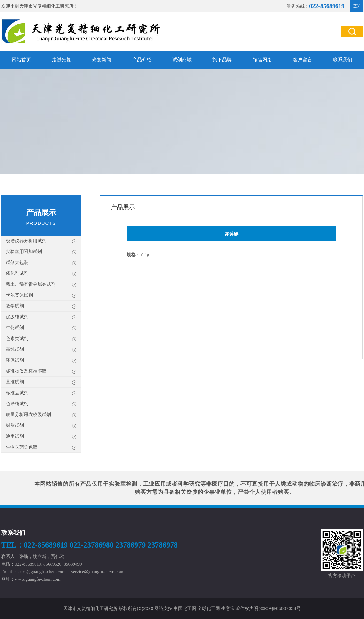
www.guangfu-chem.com (38, 579)
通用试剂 (41, 437)
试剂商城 (182, 60)
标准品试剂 (41, 393)
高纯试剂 (41, 350)
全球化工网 (209, 608)
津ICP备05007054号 (280, 608)
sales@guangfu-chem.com (42, 572)
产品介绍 (142, 60)
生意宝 (228, 608)
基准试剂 (41, 382)
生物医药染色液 (41, 448)
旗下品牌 (222, 60)
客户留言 (303, 60)
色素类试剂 (41, 339)
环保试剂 (41, 361)
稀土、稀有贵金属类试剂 (41, 285)
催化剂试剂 (41, 274)
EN (357, 6)
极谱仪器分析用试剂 (41, 241)
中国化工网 (185, 608)
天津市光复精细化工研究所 (46, 6)
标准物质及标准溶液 (41, 371)
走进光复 (61, 60)
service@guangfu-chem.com (97, 572)
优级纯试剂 (41, 317)
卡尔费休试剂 (41, 295)
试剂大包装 (41, 263)
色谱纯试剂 (41, 404)
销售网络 (262, 60)
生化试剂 (41, 328)
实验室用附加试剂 (41, 252)
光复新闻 (102, 60)
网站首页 (21, 60)
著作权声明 (247, 608)
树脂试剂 (41, 426)
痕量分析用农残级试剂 (41, 415)
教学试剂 (41, 306)
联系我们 (343, 60)
